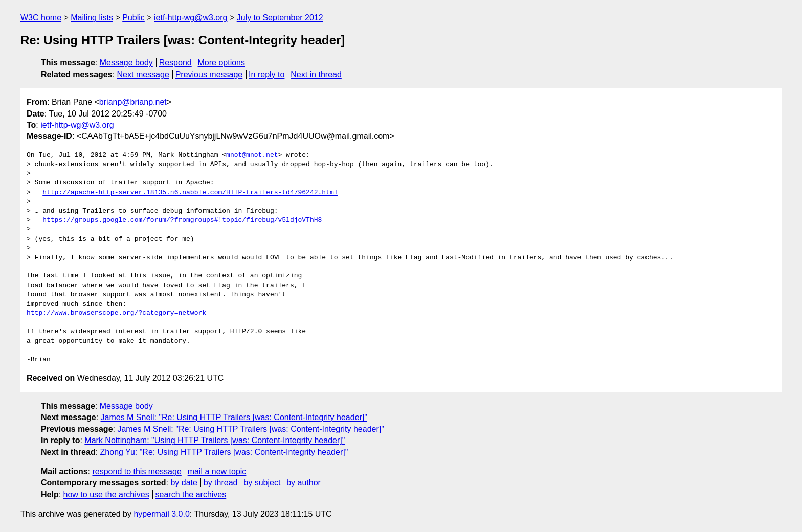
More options (222, 63)
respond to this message (137, 471)
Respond (175, 63)
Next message (143, 74)
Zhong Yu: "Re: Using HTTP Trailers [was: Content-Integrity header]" (224, 452)
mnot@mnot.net (252, 155)
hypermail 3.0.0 (161, 514)
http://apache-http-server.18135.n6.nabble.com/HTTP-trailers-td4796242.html (190, 193)
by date (184, 483)
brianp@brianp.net (133, 102)
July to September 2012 (280, 18)
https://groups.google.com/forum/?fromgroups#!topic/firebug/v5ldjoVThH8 (182, 220)
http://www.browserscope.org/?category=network (116, 313)
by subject (262, 483)
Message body (126, 63)
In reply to (266, 74)
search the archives (191, 494)
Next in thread (316, 74)
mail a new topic (217, 471)
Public (133, 18)
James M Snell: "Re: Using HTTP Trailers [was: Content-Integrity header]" (234, 417)
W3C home (41, 18)
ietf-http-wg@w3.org (191, 18)
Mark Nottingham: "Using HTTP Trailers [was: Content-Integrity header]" (215, 440)
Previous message (209, 74)
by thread (221, 483)
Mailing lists (92, 18)
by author (304, 483)
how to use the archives (106, 494)
